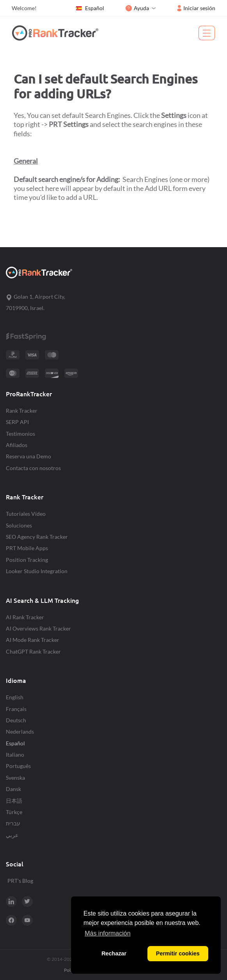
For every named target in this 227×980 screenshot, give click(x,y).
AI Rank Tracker (25, 617)
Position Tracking (27, 560)
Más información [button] (107, 933)
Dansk (13, 789)
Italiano (15, 755)
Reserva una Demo (28, 456)
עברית (13, 823)
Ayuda (137, 8)
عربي (12, 835)
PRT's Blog (20, 881)
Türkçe (14, 812)
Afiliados (17, 445)
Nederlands (20, 731)
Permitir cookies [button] (178, 953)
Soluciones (19, 525)
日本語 (14, 801)
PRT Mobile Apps (27, 548)
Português (18, 766)
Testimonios (20, 434)
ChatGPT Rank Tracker (33, 651)
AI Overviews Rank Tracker (38, 628)
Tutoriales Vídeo (26, 514)
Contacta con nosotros (33, 468)
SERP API (17, 422)
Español (90, 8)
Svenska (15, 778)
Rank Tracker (22, 411)
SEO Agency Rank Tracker (37, 537)
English (15, 697)
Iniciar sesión (196, 8)
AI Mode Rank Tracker (33, 640)
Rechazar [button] (114, 953)
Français (16, 709)
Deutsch (16, 720)
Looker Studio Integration (37, 571)
